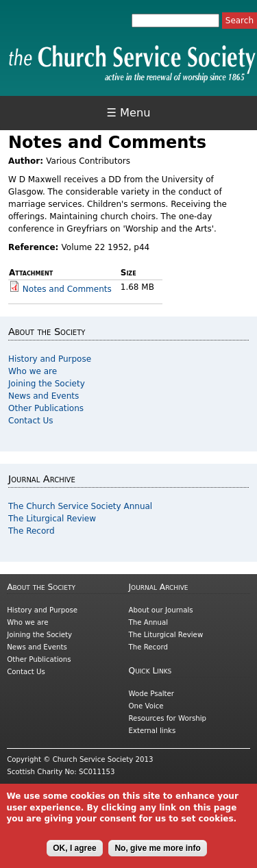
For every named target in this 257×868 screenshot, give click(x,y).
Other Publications (46, 408)
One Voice (146, 706)
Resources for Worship (168, 718)
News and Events (44, 396)
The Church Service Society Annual (80, 506)
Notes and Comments (67, 289)
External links (152, 731)
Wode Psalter (151, 694)
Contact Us (31, 421)
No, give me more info (157, 856)
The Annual (149, 622)
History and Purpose (50, 359)
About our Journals (161, 610)
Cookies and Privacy (42, 790)
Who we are (33, 371)
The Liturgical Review (52, 519)
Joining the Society (47, 384)
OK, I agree (74, 856)
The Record (32, 531)
